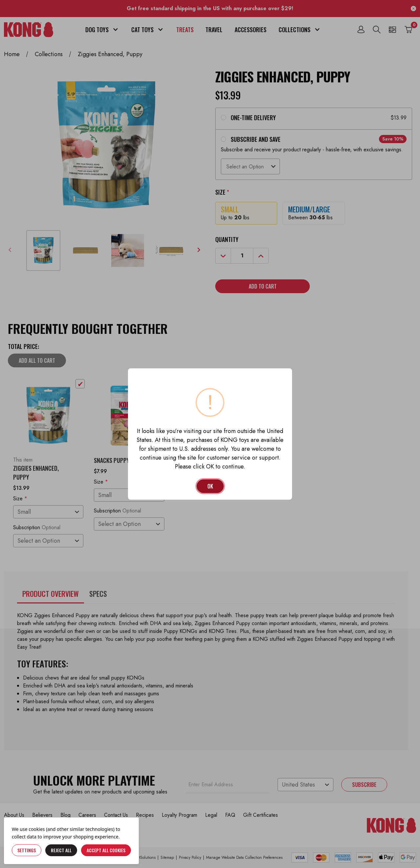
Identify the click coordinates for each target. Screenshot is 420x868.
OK (210, 486)
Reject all (61, 850)
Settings (27, 850)
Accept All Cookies (106, 850)
